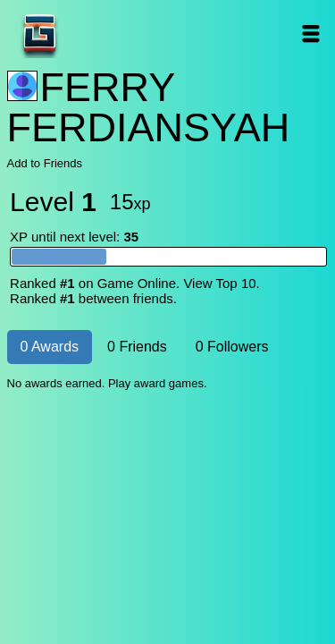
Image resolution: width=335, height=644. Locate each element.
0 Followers (232, 347)
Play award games (156, 383)
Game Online (96, 34)
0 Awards (50, 347)
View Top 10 (219, 283)
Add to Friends (45, 163)
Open (311, 34)
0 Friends (137, 347)
